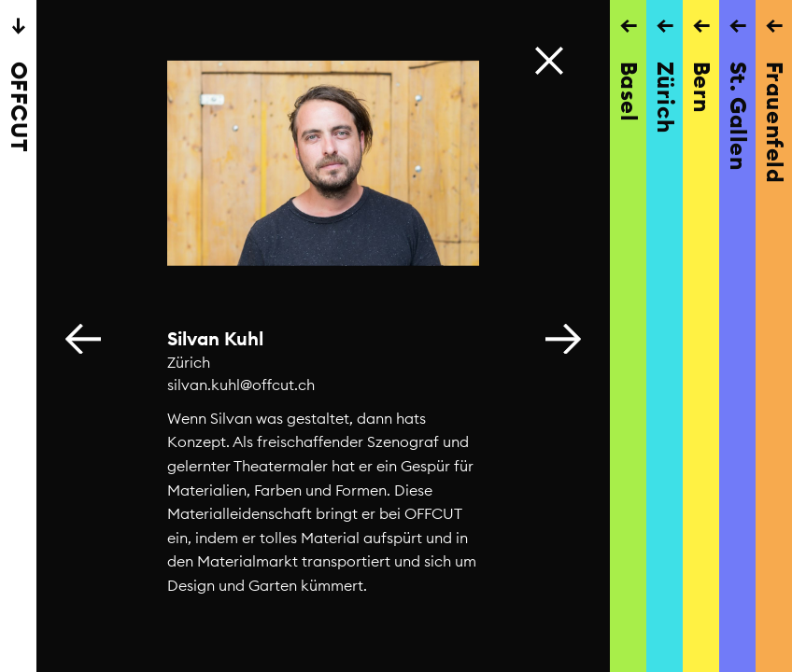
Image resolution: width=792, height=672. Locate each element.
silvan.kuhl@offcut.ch (241, 385)
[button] (563, 336)
